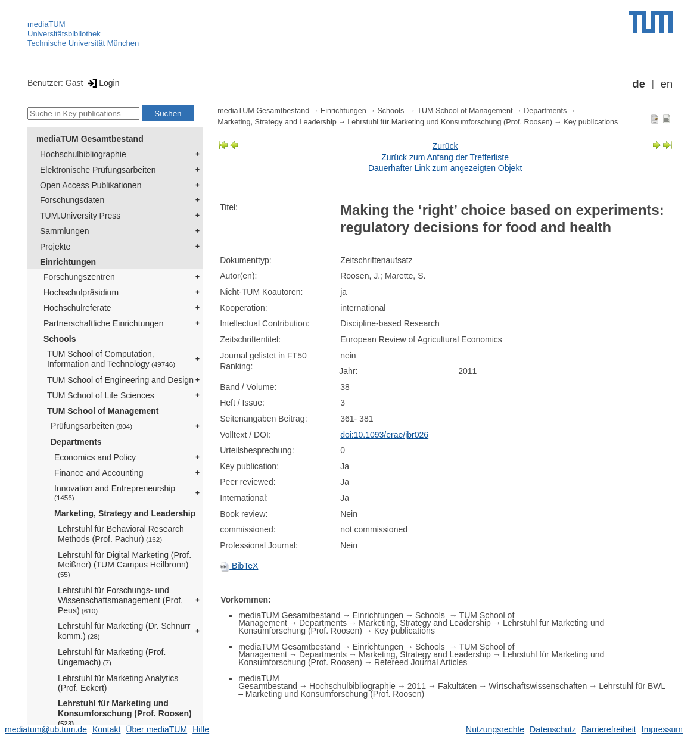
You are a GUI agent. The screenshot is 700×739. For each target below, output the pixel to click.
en (667, 84)
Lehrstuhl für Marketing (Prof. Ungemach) (112, 657)
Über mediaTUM (156, 729)
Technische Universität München (83, 43)
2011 (417, 686)
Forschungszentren (79, 277)
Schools (60, 339)
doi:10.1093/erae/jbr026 (384, 435)
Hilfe (201, 729)
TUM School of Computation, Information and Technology (111, 359)
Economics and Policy (95, 457)
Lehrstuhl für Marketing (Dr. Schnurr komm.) (124, 631)
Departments (76, 442)
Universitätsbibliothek (64, 34)
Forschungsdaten (72, 200)
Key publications (591, 122)
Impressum (662, 729)
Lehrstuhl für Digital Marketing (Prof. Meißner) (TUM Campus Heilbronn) (125, 565)
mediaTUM (46, 24)
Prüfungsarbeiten (91, 426)
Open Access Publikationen (91, 185)
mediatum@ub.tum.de (46, 729)
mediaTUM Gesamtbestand (90, 139)
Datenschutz (553, 729)
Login (102, 83)
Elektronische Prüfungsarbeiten (98, 170)
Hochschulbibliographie (83, 154)
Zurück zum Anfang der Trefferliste (445, 157)
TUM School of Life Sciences (101, 395)
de (639, 84)
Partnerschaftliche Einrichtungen (104, 323)
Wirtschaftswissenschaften (538, 686)
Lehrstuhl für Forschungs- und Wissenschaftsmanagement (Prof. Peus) (120, 600)
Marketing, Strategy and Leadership (125, 513)
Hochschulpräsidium (81, 292)
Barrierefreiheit (609, 729)
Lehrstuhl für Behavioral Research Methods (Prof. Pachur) (121, 534)
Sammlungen (65, 231)
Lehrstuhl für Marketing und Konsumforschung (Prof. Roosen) (125, 713)
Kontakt (106, 729)
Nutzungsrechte (495, 729)
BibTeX (239, 566)
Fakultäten (457, 686)
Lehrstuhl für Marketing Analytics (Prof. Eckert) (118, 683)
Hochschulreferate (77, 308)
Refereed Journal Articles (421, 662)
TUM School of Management (103, 411)
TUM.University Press (80, 216)
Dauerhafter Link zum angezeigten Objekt (445, 168)
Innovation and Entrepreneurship (115, 493)
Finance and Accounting (99, 473)
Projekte (55, 247)
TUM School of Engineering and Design (120, 380)
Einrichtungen (68, 262)
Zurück (445, 146)
